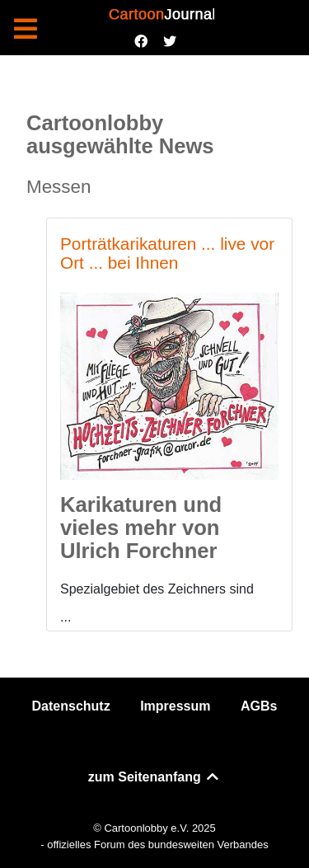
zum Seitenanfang (154, 777)
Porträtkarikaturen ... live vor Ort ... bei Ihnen (167, 253)
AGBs (259, 706)
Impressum (175, 706)
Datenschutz (71, 706)
